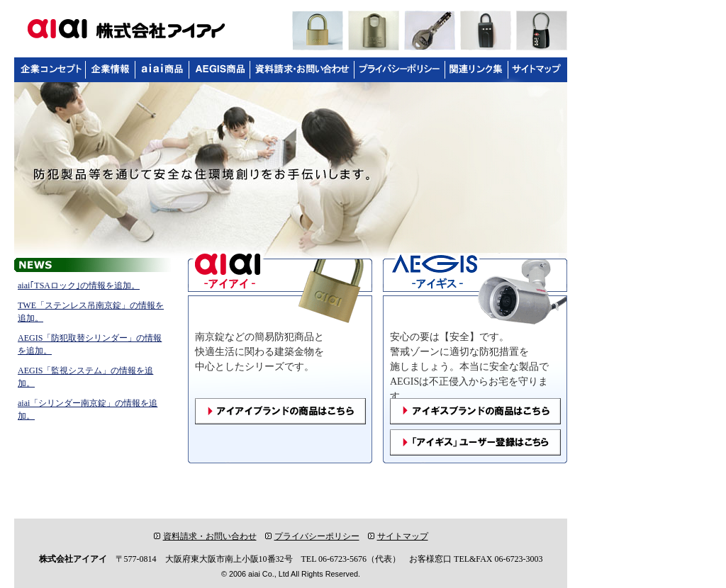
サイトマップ (398, 536)
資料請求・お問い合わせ (205, 536)
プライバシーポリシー (312, 536)
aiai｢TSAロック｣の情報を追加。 (79, 285)
